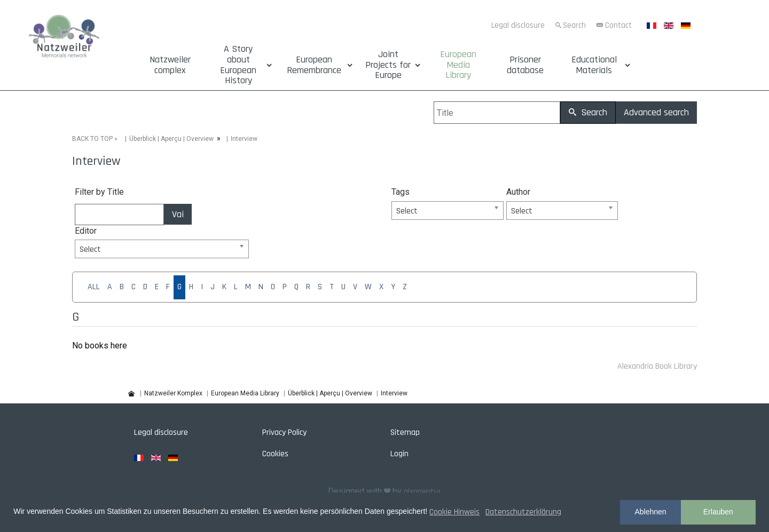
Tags (401, 192)
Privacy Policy (284, 432)
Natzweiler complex (170, 65)
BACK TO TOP (92, 139)
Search (574, 25)
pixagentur (422, 492)
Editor (86, 231)
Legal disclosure (518, 25)
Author (518, 192)
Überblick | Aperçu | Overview (171, 139)
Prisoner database (525, 65)
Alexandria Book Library (657, 366)
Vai (178, 214)
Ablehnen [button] (650, 512)
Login (399, 454)
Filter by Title (99, 192)
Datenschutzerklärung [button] (523, 512)
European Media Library (458, 65)
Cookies (275, 454)
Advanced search (656, 112)
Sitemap (405, 432)
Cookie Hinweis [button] (454, 512)
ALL (94, 287)
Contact (618, 25)
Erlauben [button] (718, 512)
